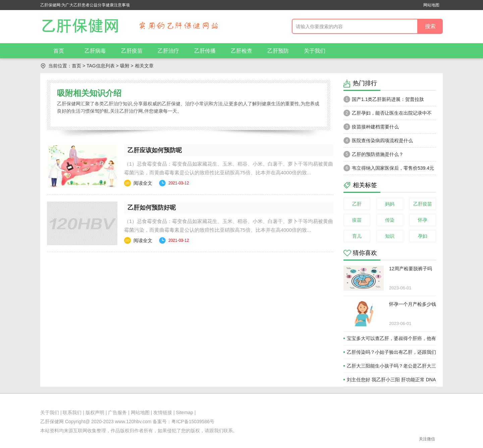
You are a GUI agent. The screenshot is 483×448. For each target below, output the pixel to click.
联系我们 (72, 412)
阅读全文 (143, 183)
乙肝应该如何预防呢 (155, 150)
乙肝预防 (278, 51)
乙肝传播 (205, 51)
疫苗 (357, 220)
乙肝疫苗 (132, 51)
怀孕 (423, 220)
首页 (59, 51)
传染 (390, 220)
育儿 (357, 236)
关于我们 (315, 51)
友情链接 (163, 412)
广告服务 (117, 412)
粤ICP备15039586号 (193, 422)
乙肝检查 (241, 51)
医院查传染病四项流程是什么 (378, 141)
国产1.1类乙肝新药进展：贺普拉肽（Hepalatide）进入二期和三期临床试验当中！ (388, 101)
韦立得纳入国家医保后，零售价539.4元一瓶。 (389, 170)
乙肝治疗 (168, 51)
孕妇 (423, 236)
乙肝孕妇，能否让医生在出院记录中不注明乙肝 (388, 115)
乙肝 (357, 204)
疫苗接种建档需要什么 (371, 127)
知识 (390, 236)
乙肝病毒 (95, 51)
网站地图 (431, 5)
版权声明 (95, 412)
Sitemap (185, 412)
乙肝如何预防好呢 (152, 208)
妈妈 (390, 204)
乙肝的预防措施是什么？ (373, 154)
